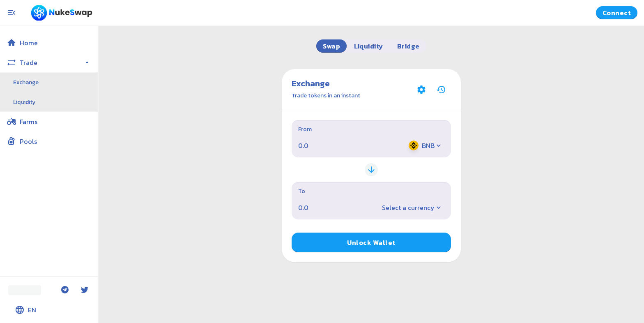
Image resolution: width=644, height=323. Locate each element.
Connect (617, 13)
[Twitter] (85, 290)
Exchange (26, 82)
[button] (49, 43)
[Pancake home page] (62, 13)
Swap (331, 46)
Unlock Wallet (371, 242)
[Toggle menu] (11, 13)
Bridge (408, 46)
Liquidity (24, 102)
